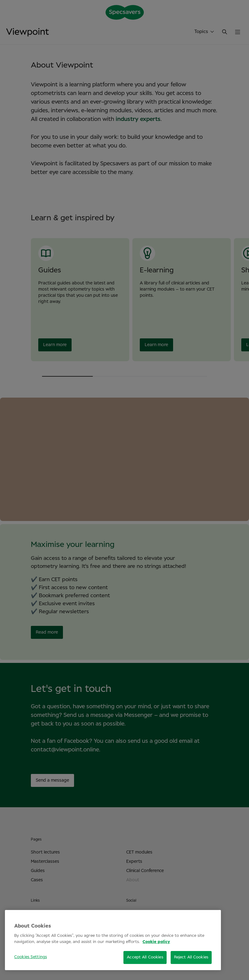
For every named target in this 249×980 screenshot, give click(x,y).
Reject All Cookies (191, 957)
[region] (113, 940)
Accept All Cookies (145, 957)
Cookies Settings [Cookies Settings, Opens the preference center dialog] (31, 957)
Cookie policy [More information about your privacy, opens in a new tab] (156, 942)
